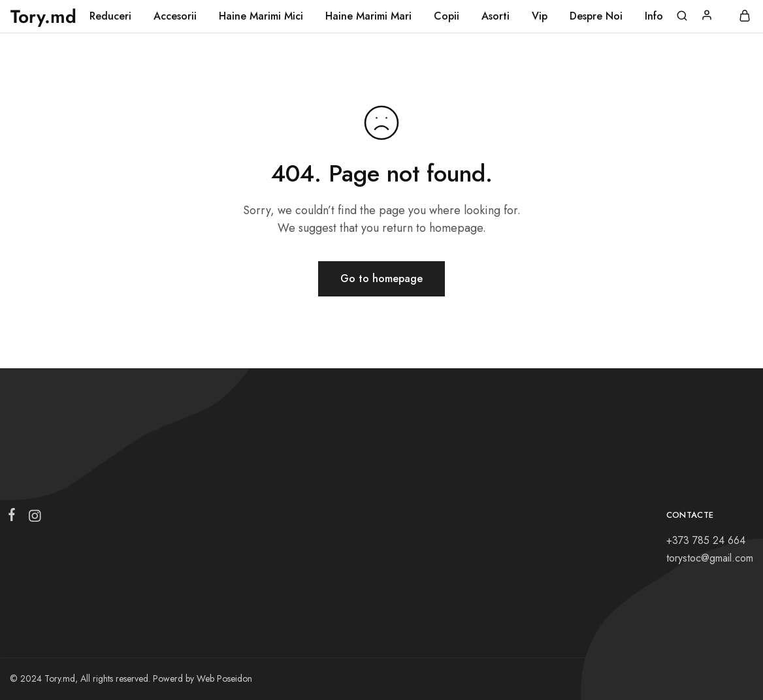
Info (654, 16)
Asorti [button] (495, 16)
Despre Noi (596, 16)
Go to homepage (381, 278)
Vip (540, 16)
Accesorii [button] (175, 16)
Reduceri (110, 16)
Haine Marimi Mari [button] (368, 16)
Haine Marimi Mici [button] (261, 16)
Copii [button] (446, 16)
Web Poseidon (224, 678)
